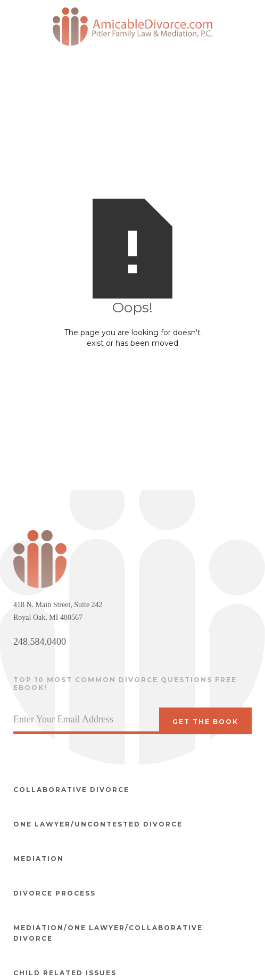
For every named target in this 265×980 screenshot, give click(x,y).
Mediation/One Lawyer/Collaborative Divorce (108, 933)
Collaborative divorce (71, 790)
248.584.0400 (40, 642)
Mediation (39, 859)
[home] (132, 27)
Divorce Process (55, 893)
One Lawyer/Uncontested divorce (98, 824)
